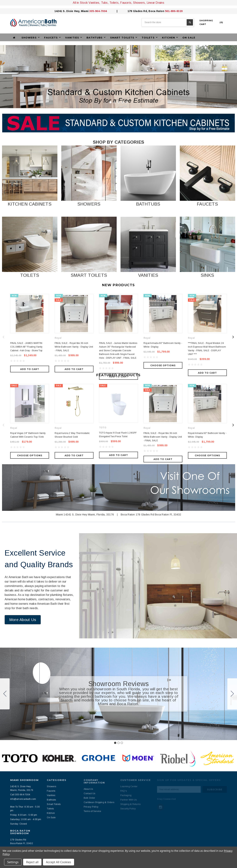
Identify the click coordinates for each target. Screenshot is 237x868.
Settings (13, 862)
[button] (30, 173)
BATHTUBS (148, 204)
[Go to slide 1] (115, 719)
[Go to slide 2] (232, 670)
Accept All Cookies (59, 862)
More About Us (23, 596)
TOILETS (30, 275)
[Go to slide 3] (5, 670)
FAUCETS (207, 204)
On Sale (189, 38)
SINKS (207, 275)
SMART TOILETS (89, 275)
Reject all (32, 862)
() (211, 22)
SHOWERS (89, 204)
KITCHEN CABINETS (30, 204)
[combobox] (168, 22)
